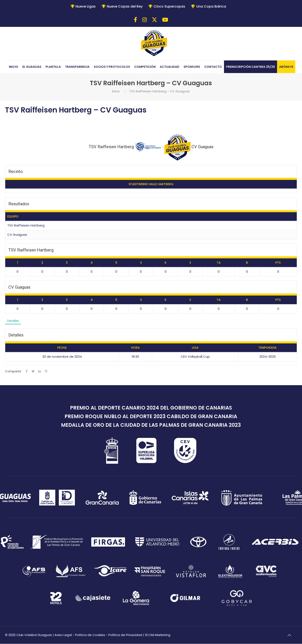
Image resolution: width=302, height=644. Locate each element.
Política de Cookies (90, 635)
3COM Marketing (158, 635)
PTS (278, 263)
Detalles (14, 321)
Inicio (116, 91)
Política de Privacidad (125, 635)
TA (219, 263)
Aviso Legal (63, 635)
